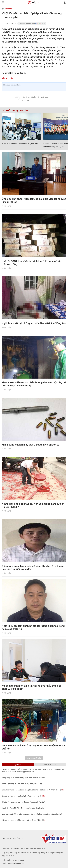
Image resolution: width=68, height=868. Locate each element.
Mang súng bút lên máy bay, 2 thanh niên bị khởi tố (30, 445)
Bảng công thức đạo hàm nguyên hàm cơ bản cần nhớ (24, 778)
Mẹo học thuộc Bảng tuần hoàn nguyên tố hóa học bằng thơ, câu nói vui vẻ (32, 814)
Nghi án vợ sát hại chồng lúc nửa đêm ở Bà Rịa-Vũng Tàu (34, 323)
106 (42, 796)
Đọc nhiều (18, 765)
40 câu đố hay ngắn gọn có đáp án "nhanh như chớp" (23, 802)
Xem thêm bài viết (34, 758)
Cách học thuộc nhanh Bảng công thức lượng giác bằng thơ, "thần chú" (31, 790)
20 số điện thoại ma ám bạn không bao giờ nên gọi (22, 784)
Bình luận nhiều (50, 765)
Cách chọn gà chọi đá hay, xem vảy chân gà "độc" (22, 820)
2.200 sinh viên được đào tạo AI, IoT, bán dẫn (20, 144)
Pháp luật (8, 9)
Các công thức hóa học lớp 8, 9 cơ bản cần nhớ (20, 796)
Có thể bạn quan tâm (15, 110)
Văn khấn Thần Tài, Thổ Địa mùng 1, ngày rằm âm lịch (23, 808)
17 (62, 790)
